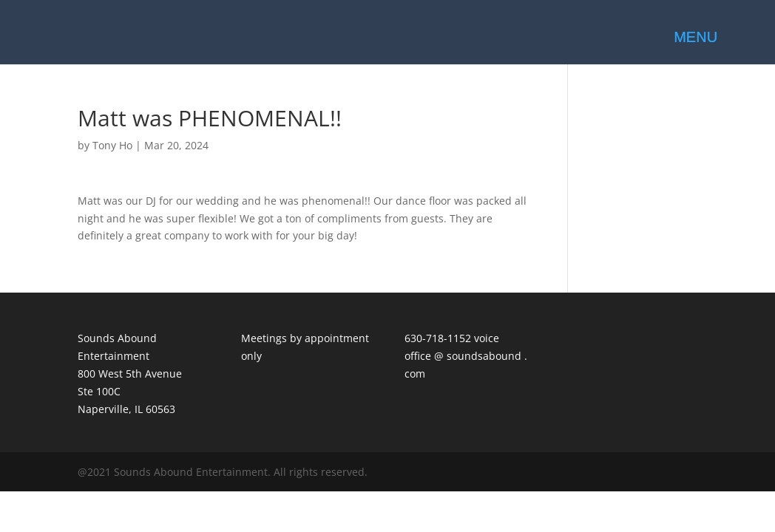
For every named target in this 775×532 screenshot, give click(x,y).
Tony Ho (112, 145)
